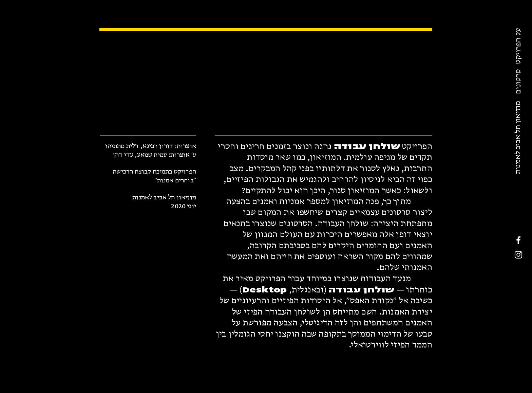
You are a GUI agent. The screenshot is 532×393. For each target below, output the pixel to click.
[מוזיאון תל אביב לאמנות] (518, 138)
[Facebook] (518, 240)
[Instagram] (518, 255)
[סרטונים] (519, 81)
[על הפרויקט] (519, 46)
